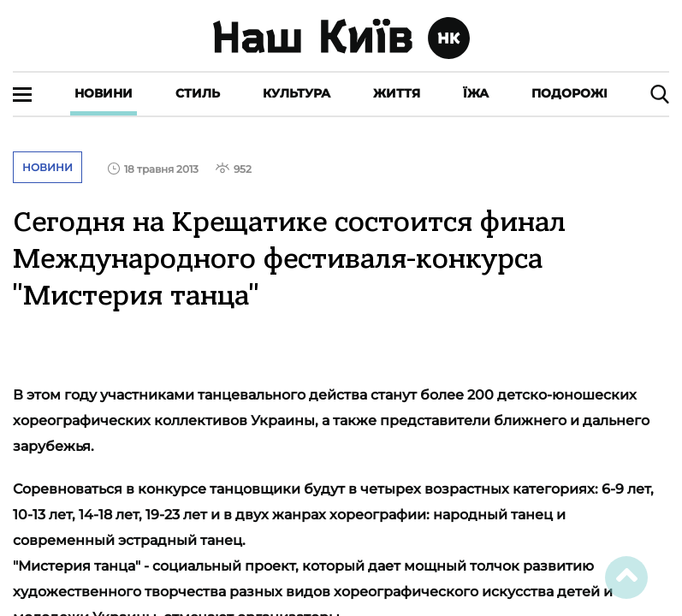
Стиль (198, 93)
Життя (397, 93)
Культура (297, 93)
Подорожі (569, 93)
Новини (104, 93)
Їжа (476, 93)
